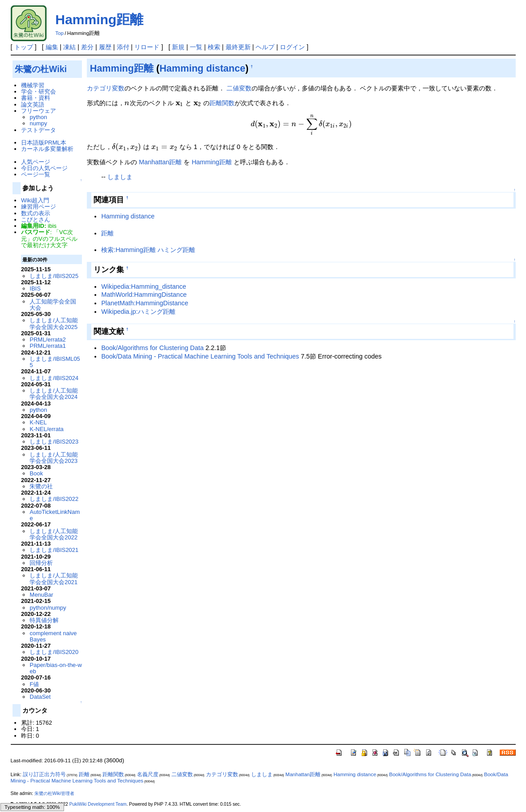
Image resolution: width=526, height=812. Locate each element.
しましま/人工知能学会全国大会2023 (54, 458)
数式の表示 (36, 213)
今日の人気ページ (44, 168)
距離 (107, 233)
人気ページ (36, 162)
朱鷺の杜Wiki (41, 69)
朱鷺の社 (41, 486)
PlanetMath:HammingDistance (145, 303)
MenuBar (41, 595)
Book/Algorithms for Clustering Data (152, 348)
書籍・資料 (36, 98)
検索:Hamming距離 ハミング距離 (148, 250)
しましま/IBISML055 (55, 362)
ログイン (292, 47)
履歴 (105, 47)
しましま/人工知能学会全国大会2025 (54, 323)
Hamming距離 (100, 19)
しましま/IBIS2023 (54, 442)
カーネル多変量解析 (47, 149)
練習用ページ (38, 207)
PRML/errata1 (48, 346)
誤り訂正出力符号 (44, 774)
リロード (147, 47)
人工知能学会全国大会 (53, 305)
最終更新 (238, 47)
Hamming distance (202, 68)
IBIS (35, 288)
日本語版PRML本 (44, 143)
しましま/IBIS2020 (54, 652)
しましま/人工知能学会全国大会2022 (54, 534)
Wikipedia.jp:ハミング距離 (138, 312)
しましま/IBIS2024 (54, 378)
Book (36, 473)
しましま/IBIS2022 (54, 499)
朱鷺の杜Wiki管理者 (54, 793)
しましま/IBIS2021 (54, 550)
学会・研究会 (38, 92)
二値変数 (239, 88)
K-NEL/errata (47, 429)
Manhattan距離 (160, 162)
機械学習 (33, 85)
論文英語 (33, 105)
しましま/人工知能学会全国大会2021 (54, 579)
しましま (120, 177)
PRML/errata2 (48, 340)
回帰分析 (41, 563)
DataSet (40, 697)
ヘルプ (265, 47)
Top (60, 33)
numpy (38, 123)
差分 (87, 47)
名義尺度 (148, 774)
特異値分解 (44, 620)
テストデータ (38, 130)
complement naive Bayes (53, 636)
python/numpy (48, 608)
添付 (123, 47)
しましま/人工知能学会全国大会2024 (54, 394)
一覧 (196, 47)
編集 (52, 47)
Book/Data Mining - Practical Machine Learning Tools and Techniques (200, 356)
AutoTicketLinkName (55, 515)
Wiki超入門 (35, 200)
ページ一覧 (36, 174)
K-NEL (38, 422)
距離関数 (222, 103)
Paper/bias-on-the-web (56, 668)
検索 (214, 47)
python (38, 117)
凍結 (69, 47)
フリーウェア (38, 111)
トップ (24, 47)
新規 (178, 47)
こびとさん (36, 220)
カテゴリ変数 (106, 88)
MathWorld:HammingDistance (144, 295)
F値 (34, 684)
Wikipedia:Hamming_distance (144, 286)
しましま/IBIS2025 (54, 276)
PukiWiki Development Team (98, 804)
